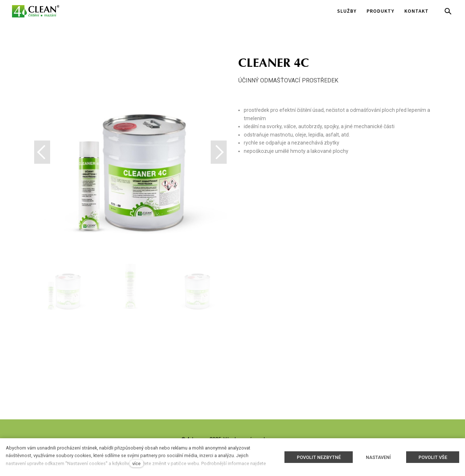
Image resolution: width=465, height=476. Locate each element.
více (136, 463)
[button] (219, 152)
